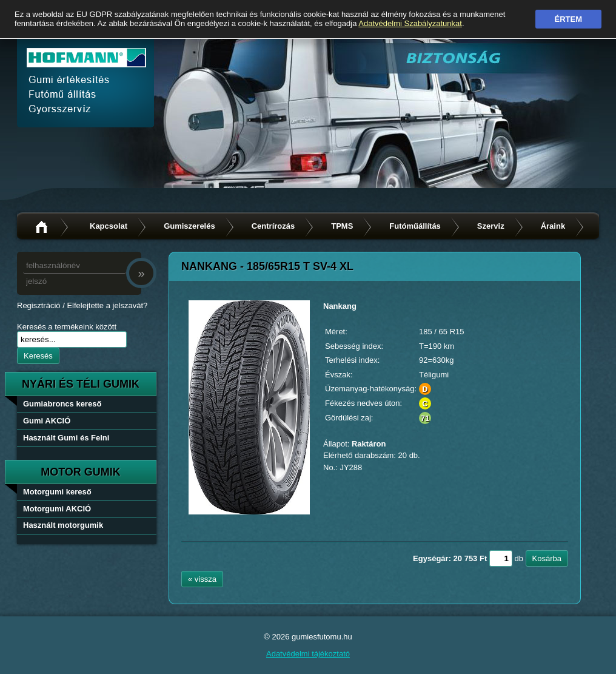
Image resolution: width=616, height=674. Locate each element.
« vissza (202, 579)
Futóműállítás (415, 226)
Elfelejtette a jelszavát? (107, 305)
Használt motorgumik (63, 525)
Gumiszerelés (189, 226)
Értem (569, 19)
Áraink (553, 226)
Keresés (38, 356)
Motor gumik (81, 472)
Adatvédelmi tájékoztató (308, 654)
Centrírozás (273, 226)
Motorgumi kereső (57, 492)
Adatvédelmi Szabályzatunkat (410, 23)
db (518, 558)
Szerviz (491, 226)
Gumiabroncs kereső (62, 404)
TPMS (342, 226)
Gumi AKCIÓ (47, 421)
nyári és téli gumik (81, 384)
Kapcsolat (109, 226)
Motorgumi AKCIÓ (57, 509)
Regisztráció (39, 305)
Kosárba (547, 558)
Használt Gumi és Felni (66, 438)
